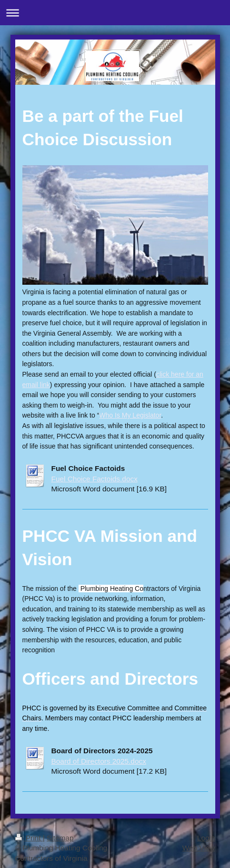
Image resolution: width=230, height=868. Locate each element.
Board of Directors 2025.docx (99, 761)
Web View (199, 848)
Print (29, 838)
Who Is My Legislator (130, 415)
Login (206, 838)
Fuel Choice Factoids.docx (95, 479)
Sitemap (60, 838)
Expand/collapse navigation (115, 13)
